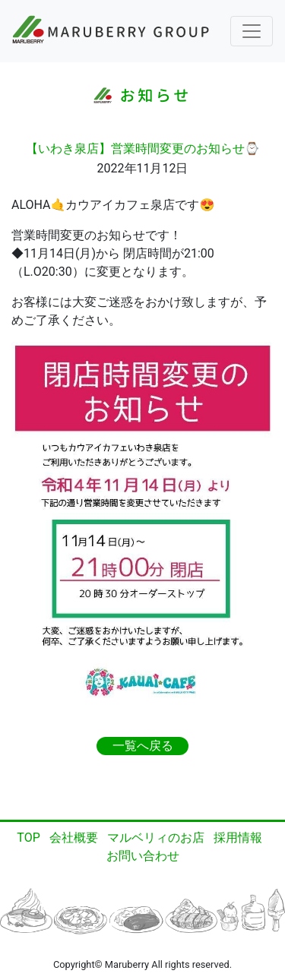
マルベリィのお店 (156, 838)
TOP (28, 838)
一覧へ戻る (143, 746)
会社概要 (74, 838)
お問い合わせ (143, 856)
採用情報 (238, 838)
